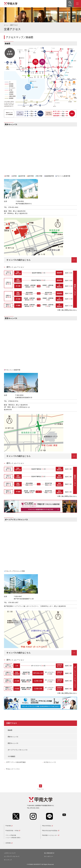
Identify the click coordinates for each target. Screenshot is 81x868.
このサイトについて (10, 853)
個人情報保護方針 (49, 853)
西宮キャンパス (13, 743)
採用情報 (8, 843)
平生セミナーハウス (13, 769)
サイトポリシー (49, 856)
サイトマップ (8, 860)
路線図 (10, 730)
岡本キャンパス (13, 737)
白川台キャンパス (50, 762)
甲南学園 (8, 826)
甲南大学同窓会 (47, 826)
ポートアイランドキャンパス (18, 750)
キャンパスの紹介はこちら (18, 260)
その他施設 (12, 756)
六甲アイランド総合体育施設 (16, 762)
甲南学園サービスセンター (50, 835)
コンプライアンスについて (12, 856)
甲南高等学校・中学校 (12, 831)
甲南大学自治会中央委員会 (50, 831)
